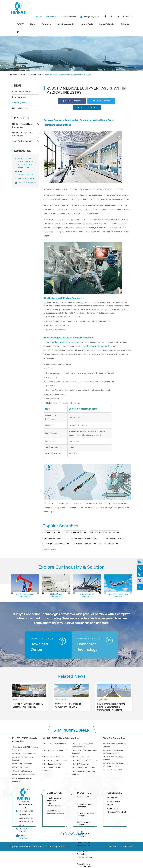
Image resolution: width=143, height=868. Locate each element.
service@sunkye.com (55, 813)
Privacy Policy (127, 847)
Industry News (19, 97)
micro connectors (116, 538)
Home (33, 24)
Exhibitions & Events (22, 92)
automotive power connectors (105, 533)
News (39, 17)
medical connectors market (96, 346)
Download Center (39, 647)
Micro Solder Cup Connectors (24, 754)
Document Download (117, 812)
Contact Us (52, 17)
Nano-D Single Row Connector (55, 750)
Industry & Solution (66, 24)
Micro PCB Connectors (21, 767)
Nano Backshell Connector (53, 757)
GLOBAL (127, 17)
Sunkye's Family (107, 24)
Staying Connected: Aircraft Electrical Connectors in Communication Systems (111, 706)
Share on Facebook (72, 101)
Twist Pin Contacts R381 (113, 770)
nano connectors (109, 544)
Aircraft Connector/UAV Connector (83, 834)
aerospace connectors (84, 544)
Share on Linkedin (87, 107)
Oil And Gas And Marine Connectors (25, 596)
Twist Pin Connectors (22, 141)
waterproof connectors (55, 538)
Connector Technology (87, 647)
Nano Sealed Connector (52, 764)
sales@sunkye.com (91, 17)
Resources (126, 24)
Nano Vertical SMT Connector (83, 768)
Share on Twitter (101, 101)
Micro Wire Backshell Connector (25, 775)
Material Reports (20, 108)
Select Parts (87, 24)
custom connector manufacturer (87, 538)
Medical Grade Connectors (56, 595)
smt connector (52, 549)
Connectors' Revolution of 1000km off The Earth (68, 705)
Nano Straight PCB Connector (54, 744)
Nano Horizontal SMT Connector (55, 761)
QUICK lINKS (115, 793)
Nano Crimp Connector (81, 757)
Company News (35, 75)
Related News (72, 676)
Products (46, 24)
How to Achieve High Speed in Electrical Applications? (28, 705)
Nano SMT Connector (80, 764)
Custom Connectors (86, 858)
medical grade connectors (64, 342)
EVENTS (20, 24)
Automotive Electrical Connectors (86, 806)
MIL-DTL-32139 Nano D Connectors (23, 134)
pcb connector (52, 533)
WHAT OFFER (72, 731)
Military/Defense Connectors (87, 596)
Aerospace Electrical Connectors (118, 595)
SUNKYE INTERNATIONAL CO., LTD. (36, 847)
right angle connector (75, 533)
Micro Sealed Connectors (22, 771)
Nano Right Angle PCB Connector (85, 761)
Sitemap (112, 847)
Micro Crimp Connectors (22, 764)
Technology (113, 808)
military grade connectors (56, 544)
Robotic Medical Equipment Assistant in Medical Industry (68, 75)
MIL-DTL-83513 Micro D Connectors (23, 126)
